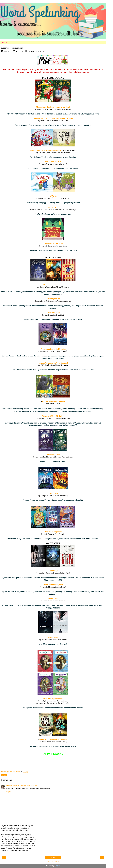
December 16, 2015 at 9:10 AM (27, 786)
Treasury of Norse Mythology (53, 416)
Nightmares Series (53, 455)
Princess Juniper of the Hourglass (53, 349)
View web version (53, 862)
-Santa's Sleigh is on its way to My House (46, 150)
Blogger (57, 866)
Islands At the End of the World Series (53, 739)
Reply (8, 792)
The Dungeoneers (53, 299)
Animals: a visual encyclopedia (53, 401)
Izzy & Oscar (53, 207)
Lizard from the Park (53, 162)
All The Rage (53, 571)
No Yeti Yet (53, 196)
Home (53, 858)
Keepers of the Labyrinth (53, 585)
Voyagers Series (53, 493)
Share (4, 775)
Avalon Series (53, 637)
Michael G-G (11, 786)
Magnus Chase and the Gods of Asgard (53, 363)
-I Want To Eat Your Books (53, 244)
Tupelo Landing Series (53, 532)
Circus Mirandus (53, 313)
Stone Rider (53, 599)
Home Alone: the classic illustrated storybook (53, 107)
